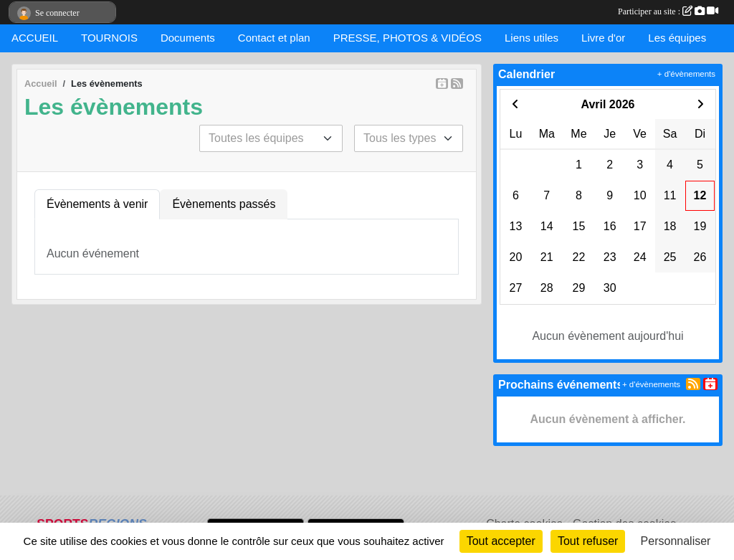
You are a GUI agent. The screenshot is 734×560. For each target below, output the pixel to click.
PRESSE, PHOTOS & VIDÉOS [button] (407, 38)
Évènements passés (224, 204)
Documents (188, 38)
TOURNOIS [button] (109, 38)
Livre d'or (603, 38)
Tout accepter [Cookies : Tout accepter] (501, 541)
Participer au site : (668, 11)
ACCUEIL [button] (35, 38)
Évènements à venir (97, 204)
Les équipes (677, 38)
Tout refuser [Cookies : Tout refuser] (588, 541)
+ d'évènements (686, 74)
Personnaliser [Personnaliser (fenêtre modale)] (676, 541)
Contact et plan (274, 38)
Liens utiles (532, 38)
